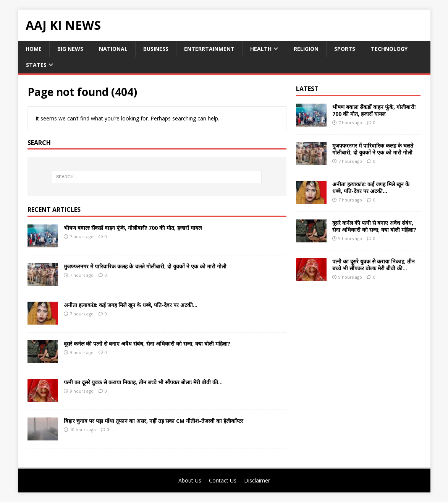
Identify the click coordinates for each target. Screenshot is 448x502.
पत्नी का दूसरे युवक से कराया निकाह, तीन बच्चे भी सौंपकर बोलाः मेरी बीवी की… (143, 382)
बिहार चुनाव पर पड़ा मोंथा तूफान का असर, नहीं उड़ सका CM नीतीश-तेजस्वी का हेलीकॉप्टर (154, 421)
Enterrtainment (209, 49)
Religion (306, 49)
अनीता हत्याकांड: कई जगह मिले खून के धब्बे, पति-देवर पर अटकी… (131, 305)
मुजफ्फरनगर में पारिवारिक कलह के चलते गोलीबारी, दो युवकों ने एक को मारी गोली (145, 266)
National (113, 49)
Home (34, 49)
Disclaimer (257, 480)
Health (261, 49)
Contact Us (223, 480)
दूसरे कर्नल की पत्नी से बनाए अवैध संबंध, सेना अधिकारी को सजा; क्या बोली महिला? (147, 344)
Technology (389, 49)
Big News (70, 49)
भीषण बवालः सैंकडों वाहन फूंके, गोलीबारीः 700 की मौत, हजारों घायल (133, 228)
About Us (190, 480)
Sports (345, 49)
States (36, 65)
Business (156, 49)
